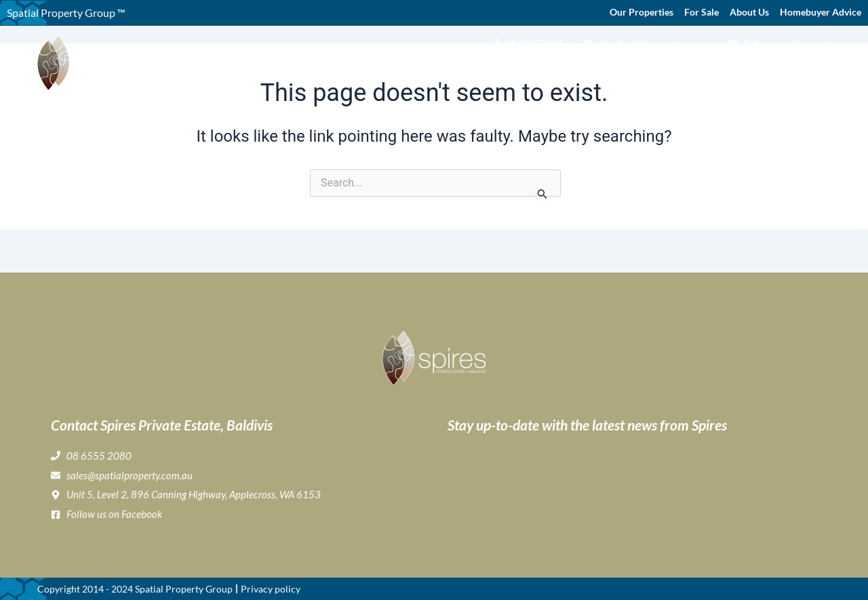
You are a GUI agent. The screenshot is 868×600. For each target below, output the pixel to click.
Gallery (513, 72)
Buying (463, 72)
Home (361, 72)
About (407, 72)
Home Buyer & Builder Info (674, 72)
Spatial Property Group (184, 589)
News (767, 72)
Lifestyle (567, 72)
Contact (810, 72)
